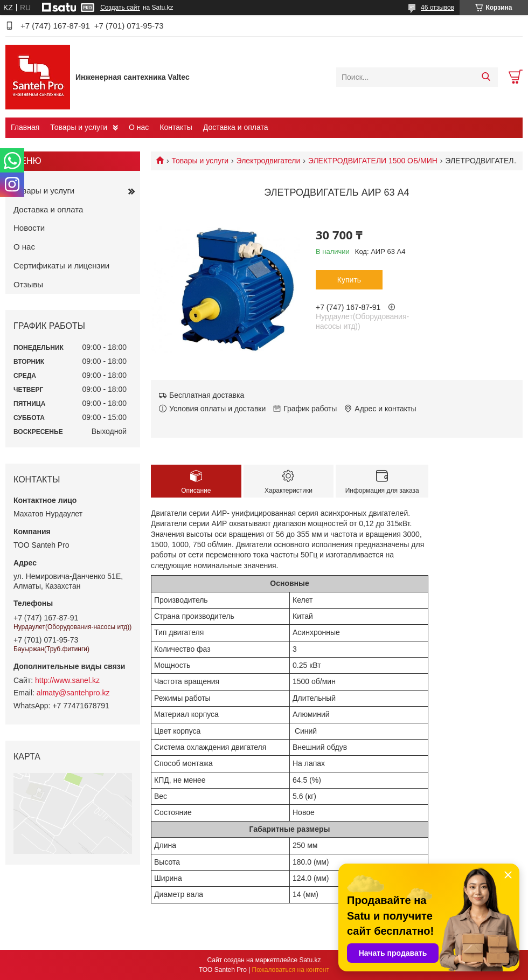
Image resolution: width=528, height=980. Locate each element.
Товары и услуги (79, 127)
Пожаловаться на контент (291, 970)
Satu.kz (310, 960)
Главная (25, 127)
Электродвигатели (269, 161)
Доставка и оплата (236, 127)
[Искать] (486, 77)
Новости (29, 228)
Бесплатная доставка (207, 395)
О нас (139, 127)
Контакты (176, 127)
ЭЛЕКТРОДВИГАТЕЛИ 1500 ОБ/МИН (373, 161)
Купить (349, 280)
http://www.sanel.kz (67, 680)
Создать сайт (120, 8)
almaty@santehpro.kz (73, 693)
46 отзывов (437, 8)
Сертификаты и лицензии (61, 265)
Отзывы (28, 284)
